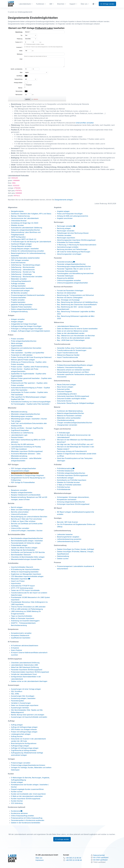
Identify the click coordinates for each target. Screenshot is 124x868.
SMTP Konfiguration (18, 237)
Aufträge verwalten (18, 284)
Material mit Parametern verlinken (69, 416)
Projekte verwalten (18, 300)
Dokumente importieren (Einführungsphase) (73, 396)
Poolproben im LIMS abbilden (22, 355)
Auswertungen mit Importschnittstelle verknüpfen (29, 717)
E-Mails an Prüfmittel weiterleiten (69, 485)
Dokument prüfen (63, 389)
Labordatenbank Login (19, 435)
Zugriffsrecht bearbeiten (20, 430)
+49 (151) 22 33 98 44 (74, 860)
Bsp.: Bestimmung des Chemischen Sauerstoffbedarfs (77, 305)
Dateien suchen (63, 559)
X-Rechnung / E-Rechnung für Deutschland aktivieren (77, 245)
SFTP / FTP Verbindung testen (22, 588)
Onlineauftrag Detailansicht (21, 281)
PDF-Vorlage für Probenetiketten (23, 482)
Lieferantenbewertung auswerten (69, 539)
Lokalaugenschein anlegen (21, 734)
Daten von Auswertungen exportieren (25, 705)
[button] (95, 4)
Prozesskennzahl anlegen (20, 291)
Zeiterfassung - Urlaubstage (21, 274)
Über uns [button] (84, 4)
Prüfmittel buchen (64, 487)
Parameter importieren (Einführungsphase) (27, 670)
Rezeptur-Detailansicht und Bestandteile (26, 495)
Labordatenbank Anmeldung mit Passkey (26, 447)
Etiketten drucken (17, 225)
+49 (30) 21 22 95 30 (73, 858)
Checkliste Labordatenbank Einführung (25, 663)
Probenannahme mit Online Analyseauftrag (27, 818)
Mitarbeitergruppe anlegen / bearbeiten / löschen (29, 419)
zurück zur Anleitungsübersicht (20, 12)
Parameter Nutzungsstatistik (67, 271)
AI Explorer (15, 648)
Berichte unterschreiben (20, 512)
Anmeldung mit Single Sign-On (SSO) (25, 223)
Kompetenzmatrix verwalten (21, 633)
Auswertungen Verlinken (20, 708)
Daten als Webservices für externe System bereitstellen (77, 329)
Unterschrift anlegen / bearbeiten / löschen (27, 531)
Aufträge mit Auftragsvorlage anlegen (25, 748)
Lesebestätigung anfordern (67, 394)
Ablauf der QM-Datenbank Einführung (25, 667)
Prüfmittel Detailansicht (66, 471)
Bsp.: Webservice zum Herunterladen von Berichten (76, 336)
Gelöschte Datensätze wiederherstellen (25, 258)
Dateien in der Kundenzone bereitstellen (26, 823)
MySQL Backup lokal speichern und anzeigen (28, 715)
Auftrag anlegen (17, 725)
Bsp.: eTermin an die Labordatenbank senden (74, 338)
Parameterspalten (17, 701)
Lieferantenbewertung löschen (68, 541)
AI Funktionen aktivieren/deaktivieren (25, 646)
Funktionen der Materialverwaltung (70, 411)
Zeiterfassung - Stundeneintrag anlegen (26, 265)
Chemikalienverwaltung (66, 420)
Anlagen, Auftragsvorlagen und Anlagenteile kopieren (31, 331)
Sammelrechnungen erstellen (68, 247)
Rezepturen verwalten (19, 490)
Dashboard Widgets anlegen (21, 244)
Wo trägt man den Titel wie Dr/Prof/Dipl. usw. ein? (75, 444)
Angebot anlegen (63, 211)
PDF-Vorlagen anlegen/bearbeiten (23, 468)
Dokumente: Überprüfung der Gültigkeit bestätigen (76, 403)
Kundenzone (17, 811)
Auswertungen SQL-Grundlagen (23, 696)
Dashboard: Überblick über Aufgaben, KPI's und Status (31, 214)
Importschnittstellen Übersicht (22, 567)
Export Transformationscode (67, 353)
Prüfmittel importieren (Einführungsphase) (72, 475)
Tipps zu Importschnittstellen (22, 616)
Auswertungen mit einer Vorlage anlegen (26, 689)
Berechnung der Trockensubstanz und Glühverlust (75, 295)
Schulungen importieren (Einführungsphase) (73, 504)
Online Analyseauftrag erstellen (22, 816)
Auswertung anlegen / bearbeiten (23, 698)
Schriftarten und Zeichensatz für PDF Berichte (28, 552)
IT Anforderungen (64, 433)
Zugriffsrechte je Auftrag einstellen (24, 750)
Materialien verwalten (19, 279)
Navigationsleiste (17, 211)
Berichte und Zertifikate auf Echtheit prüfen (27, 524)
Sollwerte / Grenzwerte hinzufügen (70, 367)
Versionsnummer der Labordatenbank (25, 218)
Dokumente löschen (64, 401)
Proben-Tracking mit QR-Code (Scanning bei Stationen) (31, 357)
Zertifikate (15, 526)
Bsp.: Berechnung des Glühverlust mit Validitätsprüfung (77, 302)
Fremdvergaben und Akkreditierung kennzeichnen (75, 273)
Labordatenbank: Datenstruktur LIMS (25, 665)
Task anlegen (16, 421)
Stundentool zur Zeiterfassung (22, 433)
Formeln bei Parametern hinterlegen (70, 291)
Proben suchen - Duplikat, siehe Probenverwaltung (30, 367)
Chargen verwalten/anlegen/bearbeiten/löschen (75, 423)
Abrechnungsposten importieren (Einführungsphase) (76, 240)
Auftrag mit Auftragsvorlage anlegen (24, 727)
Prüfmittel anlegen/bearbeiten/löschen (71, 473)
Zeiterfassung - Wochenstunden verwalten (27, 277)
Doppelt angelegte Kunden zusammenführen (27, 789)
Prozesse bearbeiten (19, 298)
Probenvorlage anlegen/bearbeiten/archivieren (28, 765)
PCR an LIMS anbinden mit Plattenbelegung (27, 609)
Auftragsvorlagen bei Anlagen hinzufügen (26, 326)
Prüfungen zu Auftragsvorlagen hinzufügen (27, 329)
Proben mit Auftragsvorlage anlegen (24, 732)
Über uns (39, 858)
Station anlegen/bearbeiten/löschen (24, 309)
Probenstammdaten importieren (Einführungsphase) (30, 672)
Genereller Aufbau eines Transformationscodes (74, 348)
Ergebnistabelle (17, 346)
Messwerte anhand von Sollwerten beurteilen (74, 370)
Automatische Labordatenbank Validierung (27, 228)
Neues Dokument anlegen (67, 385)
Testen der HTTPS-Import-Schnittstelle (25, 590)
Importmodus (16, 583)
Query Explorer (17, 650)
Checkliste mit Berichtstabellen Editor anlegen (28, 557)
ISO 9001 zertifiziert (100, 860)
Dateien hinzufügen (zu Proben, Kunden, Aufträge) (76, 549)
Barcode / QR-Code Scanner (67, 522)
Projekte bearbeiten (18, 302)
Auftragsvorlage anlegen (20, 746)
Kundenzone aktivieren (19, 813)
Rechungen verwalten (66, 226)
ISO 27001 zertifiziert (101, 858)
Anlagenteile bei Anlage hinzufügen (24, 324)
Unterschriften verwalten (85, 123)
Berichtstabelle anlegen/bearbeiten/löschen (27, 538)
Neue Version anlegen (65, 387)
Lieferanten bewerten (65, 534)
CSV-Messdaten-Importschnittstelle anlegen (27, 576)
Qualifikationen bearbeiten (21, 638)
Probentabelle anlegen (19, 545)
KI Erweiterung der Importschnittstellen (25, 569)
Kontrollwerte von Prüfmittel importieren (72, 480)
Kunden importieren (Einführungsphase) (26, 799)
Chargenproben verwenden (67, 425)
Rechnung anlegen (64, 228)
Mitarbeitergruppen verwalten (22, 416)
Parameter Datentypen (65, 276)
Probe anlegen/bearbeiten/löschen (24, 341)
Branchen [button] (61, 4)
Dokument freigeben (65, 392)
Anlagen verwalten (18, 319)
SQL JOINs (15, 694)
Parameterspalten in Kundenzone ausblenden (28, 820)
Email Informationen (18, 263)
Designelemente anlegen (64, 200)
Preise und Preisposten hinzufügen (70, 214)
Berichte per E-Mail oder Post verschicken (26, 519)
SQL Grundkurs (17, 691)
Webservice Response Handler (68, 355)
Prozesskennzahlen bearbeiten (22, 288)
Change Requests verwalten (21, 246)
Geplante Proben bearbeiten (21, 307)
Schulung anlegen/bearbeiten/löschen (71, 502)
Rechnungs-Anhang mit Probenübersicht (72, 451)
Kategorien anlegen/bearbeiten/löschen (26, 230)
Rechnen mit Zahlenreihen (67, 293)
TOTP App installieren (19, 449)
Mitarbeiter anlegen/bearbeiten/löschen (26, 414)
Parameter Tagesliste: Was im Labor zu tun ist (74, 269)
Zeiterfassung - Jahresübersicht (23, 270)
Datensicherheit (99, 855)
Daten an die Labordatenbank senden (71, 333)
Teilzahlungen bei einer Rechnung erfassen (73, 233)
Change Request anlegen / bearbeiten (25, 249)
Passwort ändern (17, 437)
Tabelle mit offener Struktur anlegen (24, 548)
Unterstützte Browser (19, 221)
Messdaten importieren (21, 579)
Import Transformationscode (67, 357)
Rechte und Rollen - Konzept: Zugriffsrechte (27, 428)
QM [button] (51, 4)
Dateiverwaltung (63, 556)
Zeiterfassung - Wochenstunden (23, 267)
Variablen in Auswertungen (21, 703)
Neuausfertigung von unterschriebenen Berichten (29, 517)
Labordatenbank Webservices (68, 326)
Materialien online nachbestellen (69, 418)
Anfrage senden (107, 4)
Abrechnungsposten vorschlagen (69, 254)
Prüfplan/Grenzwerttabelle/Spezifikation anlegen (75, 365)
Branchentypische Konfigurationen (24, 743)
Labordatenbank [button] (25, 4)
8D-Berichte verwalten (19, 293)
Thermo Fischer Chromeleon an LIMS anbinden (28, 607)
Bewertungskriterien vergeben (68, 537)
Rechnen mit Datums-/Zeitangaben (70, 298)
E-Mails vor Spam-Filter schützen (23, 521)
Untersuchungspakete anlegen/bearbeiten (72, 283)
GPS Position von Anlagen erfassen (24, 729)
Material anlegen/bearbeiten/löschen (71, 413)
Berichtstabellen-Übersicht (21, 555)
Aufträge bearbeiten (18, 286)
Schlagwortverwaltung (19, 312)
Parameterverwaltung (66, 262)
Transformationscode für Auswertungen (72, 350)
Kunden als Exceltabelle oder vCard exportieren (28, 794)
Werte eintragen (17, 343)
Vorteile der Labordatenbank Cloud (24, 674)
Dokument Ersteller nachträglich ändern (72, 399)
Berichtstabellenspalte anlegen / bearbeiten (27, 541)
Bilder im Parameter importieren (23, 618)
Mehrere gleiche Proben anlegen (23, 360)
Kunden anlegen (17, 782)
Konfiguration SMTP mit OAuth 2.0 (24, 239)
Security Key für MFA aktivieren (23, 444)
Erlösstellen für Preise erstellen (68, 242)
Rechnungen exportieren (66, 238)
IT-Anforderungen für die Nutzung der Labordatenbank (31, 242)
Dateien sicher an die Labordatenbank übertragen (29, 681)
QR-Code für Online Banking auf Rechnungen (74, 252)
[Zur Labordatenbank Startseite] (11, 4)
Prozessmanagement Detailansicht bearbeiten (28, 295)
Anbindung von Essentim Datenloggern (25, 621)
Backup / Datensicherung (20, 216)
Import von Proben (18, 581)
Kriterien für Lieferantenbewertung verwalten (28, 251)
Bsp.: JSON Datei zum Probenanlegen (71, 340)
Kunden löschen (17, 801)
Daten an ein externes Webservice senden (73, 331)
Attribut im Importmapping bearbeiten (25, 572)
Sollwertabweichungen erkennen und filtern (73, 372)
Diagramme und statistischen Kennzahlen (26, 348)
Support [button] (72, 4)
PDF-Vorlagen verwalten (20, 260)
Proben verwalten (17, 339)
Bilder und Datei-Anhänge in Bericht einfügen (28, 510)
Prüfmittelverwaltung (66, 468)
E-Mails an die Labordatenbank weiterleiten (27, 796)
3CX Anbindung (17, 803)
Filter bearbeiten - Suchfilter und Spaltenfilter (28, 353)
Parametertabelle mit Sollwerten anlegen (26, 543)
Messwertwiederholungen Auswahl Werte (26, 559)
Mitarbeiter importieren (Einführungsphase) (27, 451)
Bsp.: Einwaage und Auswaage (68, 300)
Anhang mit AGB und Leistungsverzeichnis (73, 216)
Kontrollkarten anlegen (65, 478)
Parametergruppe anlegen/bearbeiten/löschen (74, 266)
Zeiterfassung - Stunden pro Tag (23, 272)
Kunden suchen (17, 792)
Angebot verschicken (65, 218)
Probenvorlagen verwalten (21, 763)
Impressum (40, 860)
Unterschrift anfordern (19, 514)
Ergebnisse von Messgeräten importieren (26, 574)
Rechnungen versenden (66, 231)
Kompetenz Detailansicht (20, 635)
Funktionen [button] (40, 4)
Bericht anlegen (17, 507)
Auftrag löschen (17, 736)
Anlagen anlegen (17, 322)
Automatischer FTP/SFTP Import (23, 586)
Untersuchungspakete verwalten (69, 280)
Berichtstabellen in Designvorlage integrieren (27, 475)
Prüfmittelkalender (64, 489)
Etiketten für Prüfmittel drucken (68, 482)
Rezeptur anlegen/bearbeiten (22, 493)
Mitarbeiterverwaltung (19, 412)
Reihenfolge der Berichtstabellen (23, 550)
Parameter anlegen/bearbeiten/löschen (71, 264)
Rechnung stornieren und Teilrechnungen (72, 249)
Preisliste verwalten (64, 235)
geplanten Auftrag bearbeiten (22, 305)
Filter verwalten (17, 350)
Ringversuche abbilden (65, 278)
